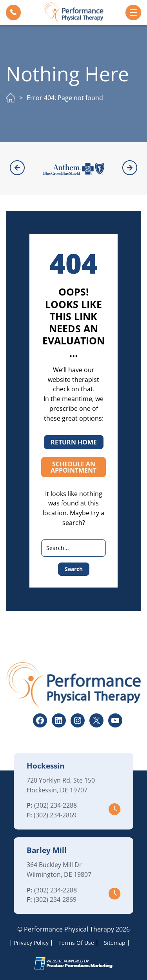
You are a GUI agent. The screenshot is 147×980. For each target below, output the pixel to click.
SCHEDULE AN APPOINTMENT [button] (73, 467)
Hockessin (45, 766)
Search (74, 569)
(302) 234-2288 (55, 805)
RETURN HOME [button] (74, 442)
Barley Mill (47, 850)
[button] (13, 13)
